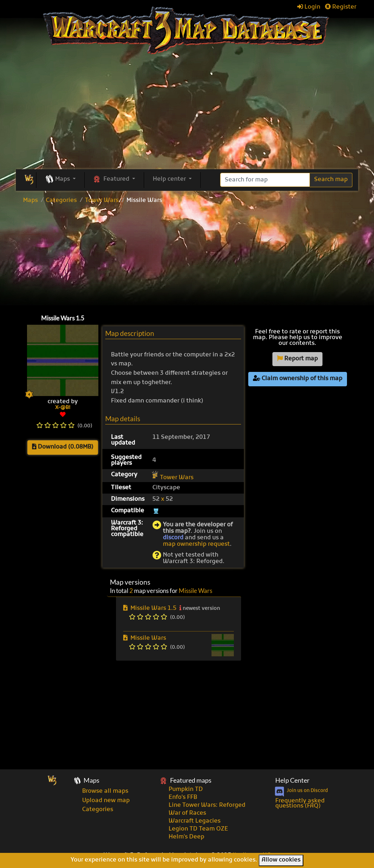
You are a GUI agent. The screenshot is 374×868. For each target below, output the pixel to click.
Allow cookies (281, 860)
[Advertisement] (187, 115)
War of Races (187, 813)
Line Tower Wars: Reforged (207, 805)
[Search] (265, 180)
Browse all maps (105, 791)
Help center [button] (170, 179)
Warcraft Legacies (195, 821)
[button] (60, 180)
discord (173, 538)
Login (309, 7)
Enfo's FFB (183, 797)
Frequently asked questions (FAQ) (300, 804)
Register (341, 7)
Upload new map (106, 801)
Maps (30, 201)
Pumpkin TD (186, 790)
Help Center (292, 780)
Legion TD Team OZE (198, 829)
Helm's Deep (186, 837)
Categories (61, 201)
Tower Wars (102, 201)
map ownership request (196, 544)
